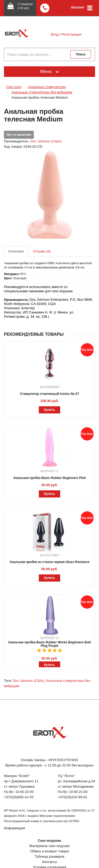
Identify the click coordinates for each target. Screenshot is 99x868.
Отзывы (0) (42, 251)
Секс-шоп (14, 87)
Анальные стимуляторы (47, 87)
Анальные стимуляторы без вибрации (42, 92)
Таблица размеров (49, 856)
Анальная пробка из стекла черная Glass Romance (49, 562)
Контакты (49, 862)
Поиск (81, 54)
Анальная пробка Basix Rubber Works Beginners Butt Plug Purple (50, 644)
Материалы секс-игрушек (49, 846)
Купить (50, 410)
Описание (16, 251)
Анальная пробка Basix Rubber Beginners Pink (49, 478)
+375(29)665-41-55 (19, 797)
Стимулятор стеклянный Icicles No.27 (50, 394)
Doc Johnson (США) (46, 141)
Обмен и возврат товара (49, 851)
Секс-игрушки (49, 841)
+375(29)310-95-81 (73, 797)
